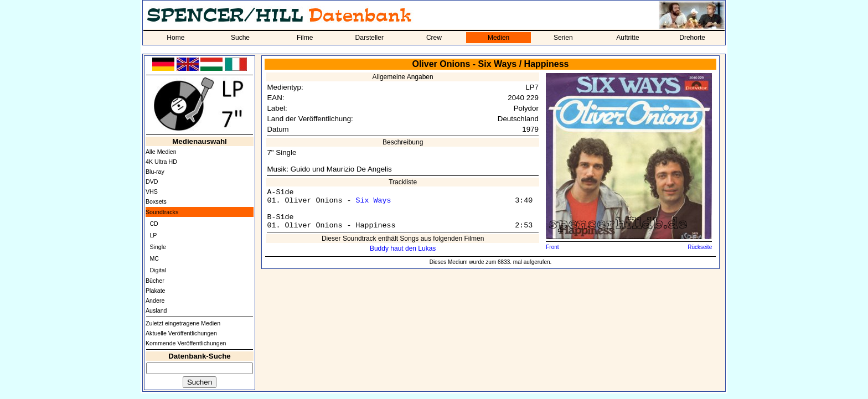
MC (154, 258)
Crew (434, 38)
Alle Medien (161, 152)
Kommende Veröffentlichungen (186, 343)
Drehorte (692, 38)
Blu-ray (155, 172)
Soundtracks (162, 212)
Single (158, 247)
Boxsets (156, 201)
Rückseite (700, 247)
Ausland (156, 310)
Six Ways (373, 201)
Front (552, 247)
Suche (240, 38)
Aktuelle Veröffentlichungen (181, 333)
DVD (152, 182)
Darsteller (370, 38)
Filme (305, 38)
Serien (563, 38)
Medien (498, 38)
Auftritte (627, 38)
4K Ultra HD (161, 162)
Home (175, 38)
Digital (158, 270)
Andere (155, 300)
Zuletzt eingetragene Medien (183, 323)
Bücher (155, 281)
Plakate (156, 291)
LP (153, 235)
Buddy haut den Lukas (403, 248)
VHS (152, 191)
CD (154, 224)
